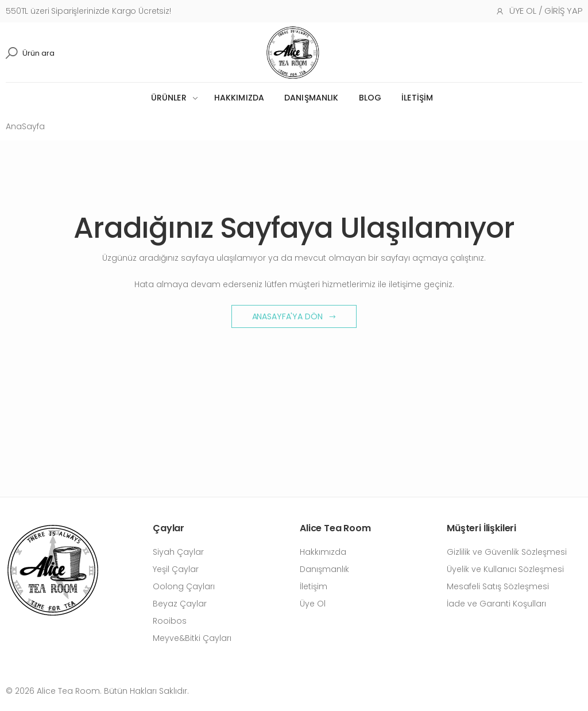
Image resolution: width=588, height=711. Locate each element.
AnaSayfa (25, 126)
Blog (370, 98)
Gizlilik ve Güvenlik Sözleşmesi (507, 552)
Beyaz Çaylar (180, 604)
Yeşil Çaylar (176, 569)
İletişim (417, 98)
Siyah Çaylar (178, 552)
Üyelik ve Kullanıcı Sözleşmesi (505, 569)
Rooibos (170, 621)
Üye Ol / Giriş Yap (539, 11)
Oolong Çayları (184, 586)
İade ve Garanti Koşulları (496, 604)
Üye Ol (313, 604)
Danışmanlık (312, 98)
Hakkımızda (239, 98)
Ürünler (169, 98)
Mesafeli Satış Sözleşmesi (498, 586)
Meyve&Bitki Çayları (192, 638)
